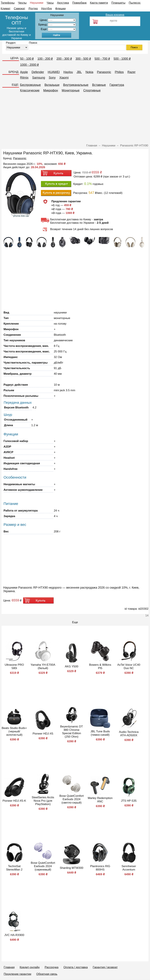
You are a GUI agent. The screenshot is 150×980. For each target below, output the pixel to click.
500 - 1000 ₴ (122, 59)
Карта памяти (99, 3)
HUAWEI (54, 72)
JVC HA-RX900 (14, 935)
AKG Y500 (72, 666)
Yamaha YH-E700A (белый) (43, 666)
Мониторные (71, 90)
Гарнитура (117, 85)
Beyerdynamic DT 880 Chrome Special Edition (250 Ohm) (71, 732)
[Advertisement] (75, 119)
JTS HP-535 (129, 801)
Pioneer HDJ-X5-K (14, 801)
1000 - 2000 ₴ (29, 65)
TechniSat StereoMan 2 (14, 868)
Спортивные (92, 90)
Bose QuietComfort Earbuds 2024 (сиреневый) (43, 866)
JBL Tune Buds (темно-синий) (100, 733)
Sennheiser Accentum (129, 868)
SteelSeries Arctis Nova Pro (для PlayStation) (43, 801)
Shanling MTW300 (72, 868)
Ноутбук (47, 9)
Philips (119, 72)
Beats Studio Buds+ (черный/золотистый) (14, 731)
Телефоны (8, 3)
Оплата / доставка (76, 967)
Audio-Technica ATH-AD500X (129, 734)
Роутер (33, 9)
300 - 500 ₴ (83, 59)
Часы (50, 3)
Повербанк (79, 3)
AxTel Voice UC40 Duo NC (129, 666)
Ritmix (24, 78)
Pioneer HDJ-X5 (43, 734)
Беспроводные (30, 85)
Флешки (60, 9)
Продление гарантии (17, 974)
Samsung (39, 78)
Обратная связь (47, 974)
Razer (131, 72)
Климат (6, 9)
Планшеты (118, 3)
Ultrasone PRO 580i (14, 666)
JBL (79, 72)
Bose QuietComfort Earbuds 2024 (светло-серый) (72, 799)
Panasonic (104, 72)
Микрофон (51, 90)
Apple (24, 72)
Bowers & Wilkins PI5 (100, 666)
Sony (52, 78)
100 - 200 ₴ (45, 59)
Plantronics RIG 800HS (100, 868)
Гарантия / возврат (105, 967)
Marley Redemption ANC (100, 800)
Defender (38, 72)
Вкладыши (52, 85)
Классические (30, 90)
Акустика (63, 3)
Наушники (37, 3)
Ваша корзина (115, 15)
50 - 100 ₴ (27, 59)
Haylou (68, 72)
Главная (9, 967)
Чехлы (22, 3)
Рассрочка (52, 967)
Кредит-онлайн (30, 967)
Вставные (99, 85)
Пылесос (135, 3)
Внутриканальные (76, 85)
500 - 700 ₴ (102, 59)
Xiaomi (64, 78)
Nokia (89, 72)
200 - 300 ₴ (64, 59)
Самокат (20, 9)
